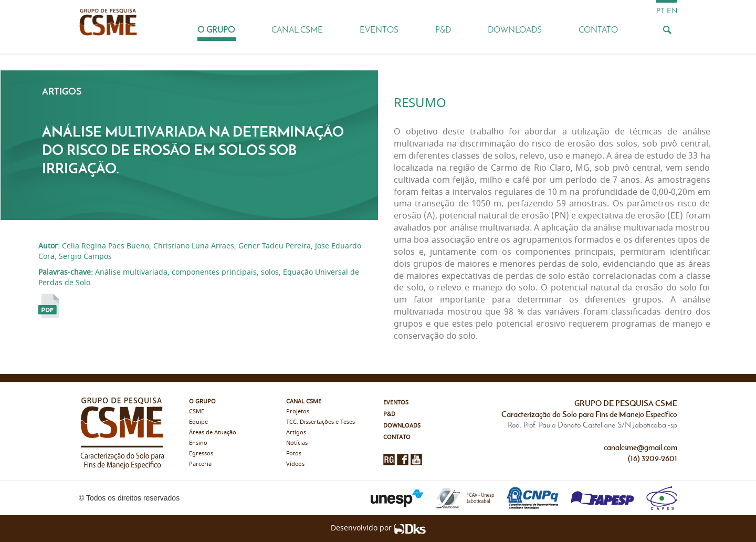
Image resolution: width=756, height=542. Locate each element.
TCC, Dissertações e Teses (321, 422)
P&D (443, 30)
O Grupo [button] (216, 30)
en (672, 11)
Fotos (294, 454)
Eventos (379, 30)
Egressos (201, 454)
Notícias (297, 443)
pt (660, 11)
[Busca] (667, 29)
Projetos (298, 411)
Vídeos (295, 464)
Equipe (198, 422)
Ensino (198, 443)
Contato (598, 30)
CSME (197, 411)
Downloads (515, 30)
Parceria (200, 464)
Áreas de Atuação (213, 432)
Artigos (296, 432)
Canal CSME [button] (297, 30)
